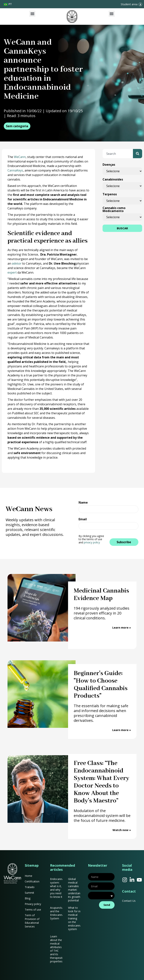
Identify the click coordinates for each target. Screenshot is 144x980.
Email (83, 519)
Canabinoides (113, 179)
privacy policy (92, 542)
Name (83, 503)
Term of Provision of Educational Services (32, 921)
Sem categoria (17, 126)
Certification (32, 881)
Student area (129, 4)
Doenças (109, 165)
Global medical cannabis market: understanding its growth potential (77, 890)
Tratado (30, 887)
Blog (28, 898)
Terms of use (33, 910)
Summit (29, 893)
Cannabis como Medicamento (114, 209)
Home (28, 876)
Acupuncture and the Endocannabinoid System (60, 913)
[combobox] (118, 154)
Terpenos (110, 194)
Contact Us (129, 901)
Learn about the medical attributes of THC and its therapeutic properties (57, 949)
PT (10, 4)
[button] (32, 14)
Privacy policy (33, 904)
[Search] (138, 154)
